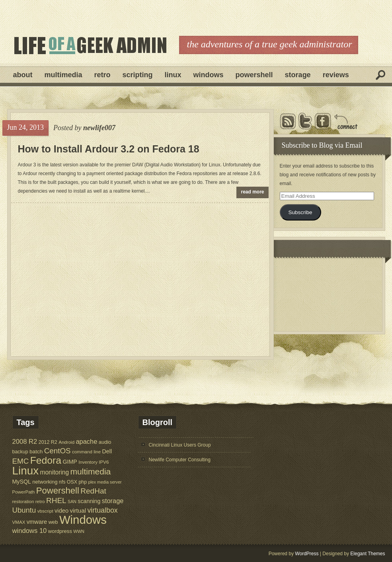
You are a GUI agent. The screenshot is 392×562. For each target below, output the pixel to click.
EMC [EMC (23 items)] (21, 461)
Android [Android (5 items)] (66, 442)
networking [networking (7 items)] (45, 482)
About (23, 75)
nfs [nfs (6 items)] (62, 482)
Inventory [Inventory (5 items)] (88, 462)
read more (253, 192)
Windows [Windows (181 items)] (83, 520)
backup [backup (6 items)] (20, 452)
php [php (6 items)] (83, 482)
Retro (102, 75)
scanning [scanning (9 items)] (89, 501)
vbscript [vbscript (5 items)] (45, 511)
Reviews (336, 75)
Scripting (138, 75)
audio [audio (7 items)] (105, 442)
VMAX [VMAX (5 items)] (19, 522)
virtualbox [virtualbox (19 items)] (102, 510)
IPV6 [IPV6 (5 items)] (104, 462)
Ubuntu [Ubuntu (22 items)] (24, 510)
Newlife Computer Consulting (180, 460)
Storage (298, 75)
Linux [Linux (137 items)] (26, 471)
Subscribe (300, 212)
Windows (209, 75)
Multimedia (63, 75)
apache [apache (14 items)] (87, 441)
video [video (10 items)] (61, 511)
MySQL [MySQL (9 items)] (22, 482)
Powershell (254, 75)
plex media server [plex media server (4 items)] (105, 482)
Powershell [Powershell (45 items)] (58, 491)
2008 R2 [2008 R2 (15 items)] (25, 442)
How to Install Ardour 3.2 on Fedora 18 (109, 149)
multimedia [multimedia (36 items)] (91, 471)
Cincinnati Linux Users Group (180, 445)
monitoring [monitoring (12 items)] (54, 472)
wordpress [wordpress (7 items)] (60, 531)
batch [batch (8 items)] (36, 452)
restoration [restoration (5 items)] (23, 501)
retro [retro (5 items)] (40, 501)
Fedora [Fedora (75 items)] (46, 460)
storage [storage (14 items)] (113, 501)
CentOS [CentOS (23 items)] (58, 451)
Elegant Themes (368, 554)
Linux (173, 75)
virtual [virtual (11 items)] (78, 510)
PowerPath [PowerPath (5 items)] (24, 492)
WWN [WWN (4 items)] (79, 531)
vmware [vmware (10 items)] (37, 522)
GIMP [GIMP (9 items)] (70, 462)
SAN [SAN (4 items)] (72, 502)
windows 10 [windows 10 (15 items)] (30, 531)
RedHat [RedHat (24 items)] (93, 491)
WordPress (307, 554)
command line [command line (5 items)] (86, 452)
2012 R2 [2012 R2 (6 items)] (48, 442)
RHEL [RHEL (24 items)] (56, 501)
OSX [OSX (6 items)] (72, 482)
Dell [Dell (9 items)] (107, 451)
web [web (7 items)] (53, 522)
